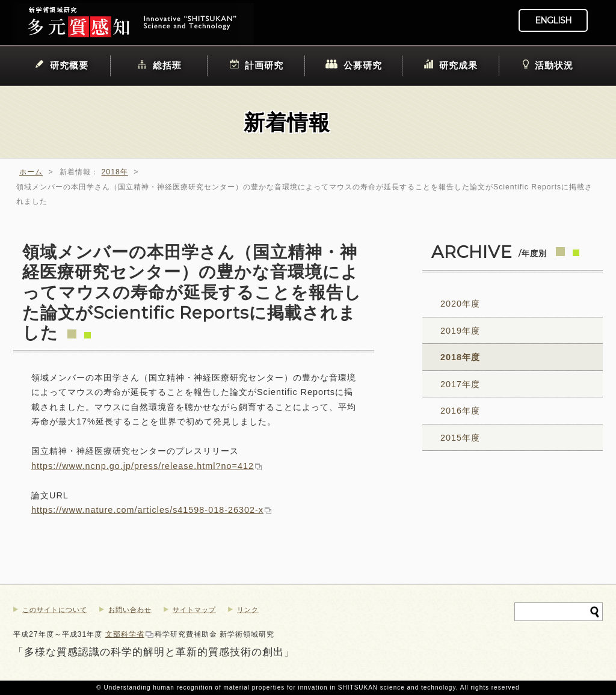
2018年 (115, 172)
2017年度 (460, 384)
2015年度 (460, 438)
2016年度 (460, 411)
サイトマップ (194, 610)
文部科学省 (125, 634)
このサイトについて (55, 610)
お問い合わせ (130, 610)
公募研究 (363, 65)
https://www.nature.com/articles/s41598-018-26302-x (147, 510)
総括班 (167, 65)
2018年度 (460, 357)
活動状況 (554, 65)
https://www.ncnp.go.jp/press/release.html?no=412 (143, 466)
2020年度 (460, 304)
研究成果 (458, 65)
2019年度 (460, 331)
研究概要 (69, 65)
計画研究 (264, 65)
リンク (248, 610)
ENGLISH (553, 20)
